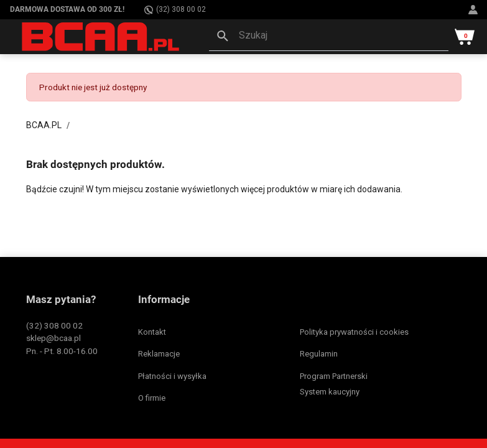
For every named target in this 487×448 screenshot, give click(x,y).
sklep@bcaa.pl (53, 338)
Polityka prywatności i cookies (354, 332)
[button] (329, 37)
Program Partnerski (334, 376)
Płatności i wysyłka (172, 376)
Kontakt (152, 332)
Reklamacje (159, 354)
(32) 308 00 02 (175, 10)
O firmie (152, 398)
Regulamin (319, 354)
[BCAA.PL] (101, 36)
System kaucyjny (330, 392)
